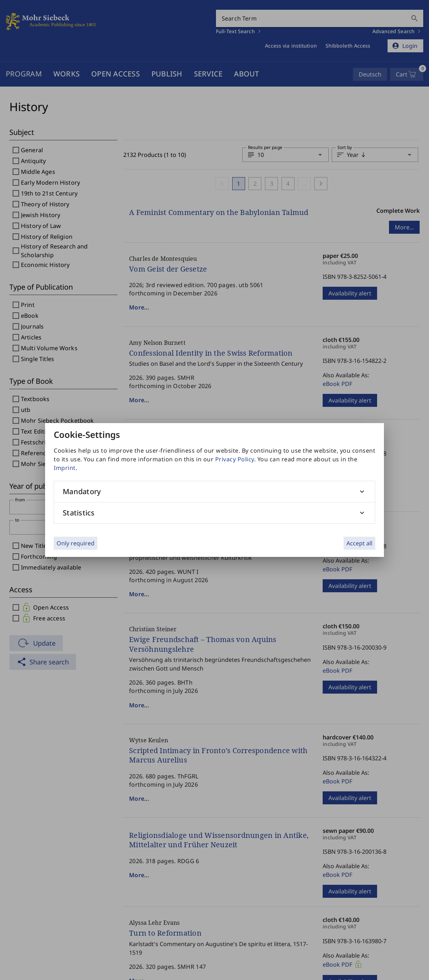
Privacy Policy (235, 459)
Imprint (65, 468)
